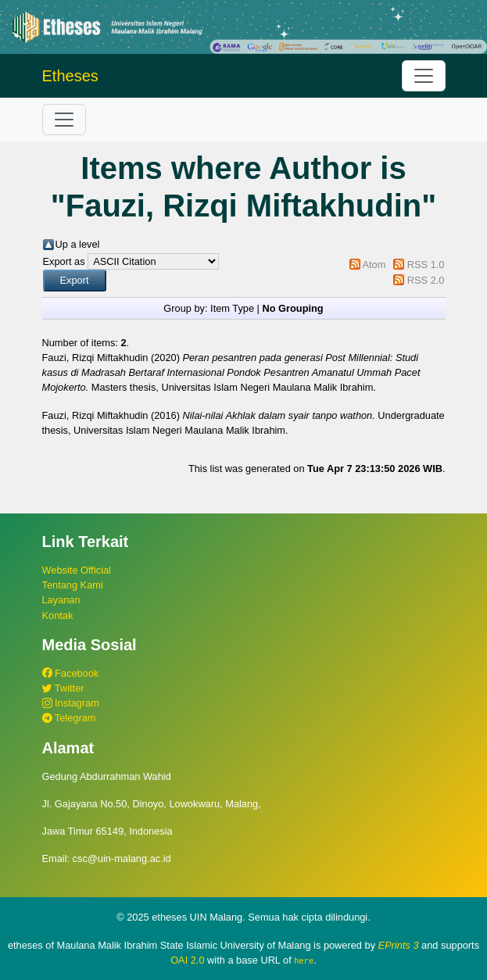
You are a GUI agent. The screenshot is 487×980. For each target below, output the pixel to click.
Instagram (71, 703)
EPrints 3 (399, 945)
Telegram (69, 718)
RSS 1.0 (426, 265)
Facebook (71, 673)
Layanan (61, 600)
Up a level (78, 244)
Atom (374, 265)
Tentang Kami (73, 585)
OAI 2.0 (187, 960)
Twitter (63, 688)
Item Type (232, 308)
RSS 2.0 (426, 280)
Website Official (77, 570)
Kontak (58, 615)
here (304, 960)
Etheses (70, 76)
